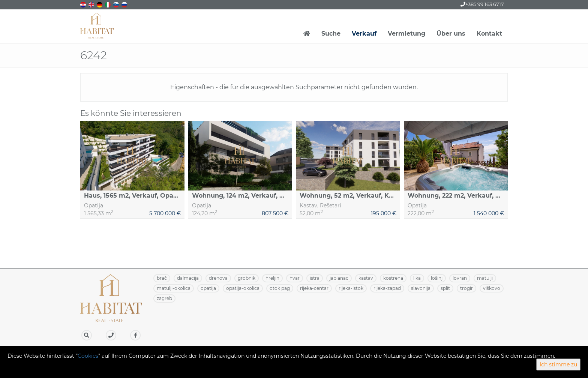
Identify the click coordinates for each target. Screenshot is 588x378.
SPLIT (445, 288)
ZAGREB (164, 298)
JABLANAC (339, 278)
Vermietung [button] (406, 34)
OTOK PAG (280, 288)
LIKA (417, 278)
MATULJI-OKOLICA (174, 288)
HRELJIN (272, 278)
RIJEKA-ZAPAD (387, 288)
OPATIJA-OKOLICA (243, 288)
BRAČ (162, 278)
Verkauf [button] (364, 34)
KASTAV (366, 278)
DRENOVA (218, 278)
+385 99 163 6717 (482, 4)
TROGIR (466, 288)
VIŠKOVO (492, 288)
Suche (331, 34)
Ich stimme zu (558, 364)
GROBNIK (247, 278)
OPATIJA (208, 288)
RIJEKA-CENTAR (314, 288)
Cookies (88, 356)
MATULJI (485, 278)
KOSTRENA (393, 278)
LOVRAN (460, 278)
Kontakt (489, 34)
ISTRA (315, 278)
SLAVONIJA (421, 288)
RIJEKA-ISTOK (351, 288)
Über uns (451, 34)
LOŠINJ (437, 278)
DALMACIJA (188, 278)
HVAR (295, 278)
